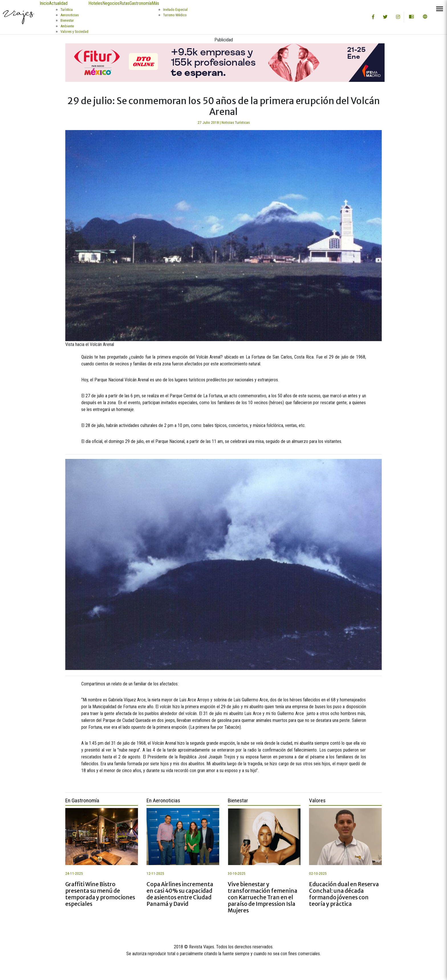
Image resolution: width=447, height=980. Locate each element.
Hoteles (95, 3)
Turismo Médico (175, 15)
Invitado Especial (175, 10)
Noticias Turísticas (236, 122)
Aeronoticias (70, 15)
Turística (67, 10)
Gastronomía (141, 3)
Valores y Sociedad (74, 32)
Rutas (124, 3)
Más (155, 3)
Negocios (111, 3)
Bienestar (67, 20)
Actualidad (58, 3)
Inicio (44, 3)
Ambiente (67, 26)
